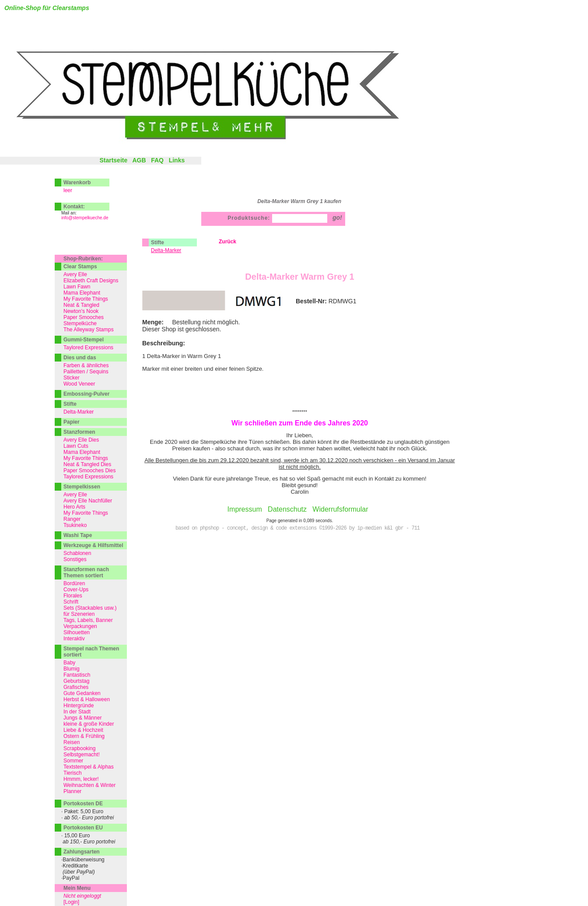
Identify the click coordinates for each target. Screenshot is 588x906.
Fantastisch (77, 675)
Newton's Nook (81, 311)
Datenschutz (287, 509)
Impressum (245, 509)
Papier (72, 422)
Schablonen (77, 553)
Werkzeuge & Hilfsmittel (93, 545)
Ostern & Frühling (84, 736)
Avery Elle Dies (81, 440)
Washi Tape (78, 535)
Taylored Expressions (88, 348)
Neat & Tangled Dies (87, 464)
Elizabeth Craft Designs (91, 281)
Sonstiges (75, 559)
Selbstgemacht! (82, 755)
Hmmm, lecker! (81, 779)
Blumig (72, 669)
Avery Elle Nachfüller (88, 501)
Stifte (157, 242)
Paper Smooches (84, 317)
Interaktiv (74, 639)
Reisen (72, 742)
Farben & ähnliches (86, 365)
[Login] (71, 902)
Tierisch (73, 773)
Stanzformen (79, 432)
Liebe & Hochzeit (83, 730)
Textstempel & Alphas (89, 767)
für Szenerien (79, 614)
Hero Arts (74, 507)
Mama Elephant (82, 293)
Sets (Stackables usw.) (90, 608)
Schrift (71, 602)
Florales (73, 596)
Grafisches (76, 687)
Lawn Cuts (76, 446)
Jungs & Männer (82, 718)
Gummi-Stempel (84, 340)
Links (177, 160)
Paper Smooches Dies (89, 471)
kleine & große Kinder (89, 724)
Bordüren (74, 583)
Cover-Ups (76, 590)
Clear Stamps (80, 267)
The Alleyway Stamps (89, 330)
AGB (139, 160)
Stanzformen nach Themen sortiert (86, 572)
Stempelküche (80, 323)
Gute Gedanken (82, 693)
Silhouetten (77, 632)
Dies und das (80, 358)
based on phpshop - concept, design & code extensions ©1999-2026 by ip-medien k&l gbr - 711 (297, 528)
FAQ (157, 160)
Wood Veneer (79, 384)
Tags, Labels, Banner (88, 620)
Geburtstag (76, 681)
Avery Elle (75, 274)
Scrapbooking (79, 748)
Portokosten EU (83, 828)
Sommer (73, 761)
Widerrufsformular (340, 509)
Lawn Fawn (77, 287)
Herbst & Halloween (87, 699)
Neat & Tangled (81, 305)
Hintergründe (79, 706)
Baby (69, 663)
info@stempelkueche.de (85, 218)
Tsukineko (75, 525)
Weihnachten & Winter (89, 785)
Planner (72, 791)
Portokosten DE (83, 804)
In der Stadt (77, 712)
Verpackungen (80, 626)
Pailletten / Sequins (86, 372)
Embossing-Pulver (86, 394)
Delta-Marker (79, 412)
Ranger (72, 519)
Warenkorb (77, 183)
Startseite (113, 160)
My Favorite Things (86, 299)
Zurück (227, 242)
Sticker (72, 378)
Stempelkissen (82, 487)
